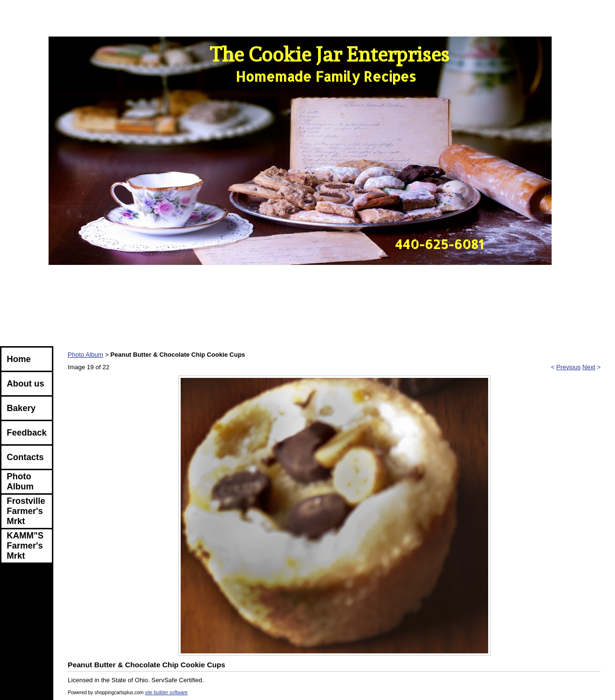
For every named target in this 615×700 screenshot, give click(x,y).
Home (19, 359)
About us (25, 384)
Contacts (25, 457)
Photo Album (20, 481)
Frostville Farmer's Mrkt (26, 511)
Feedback (27, 433)
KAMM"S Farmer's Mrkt (25, 546)
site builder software (166, 693)
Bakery (21, 408)
